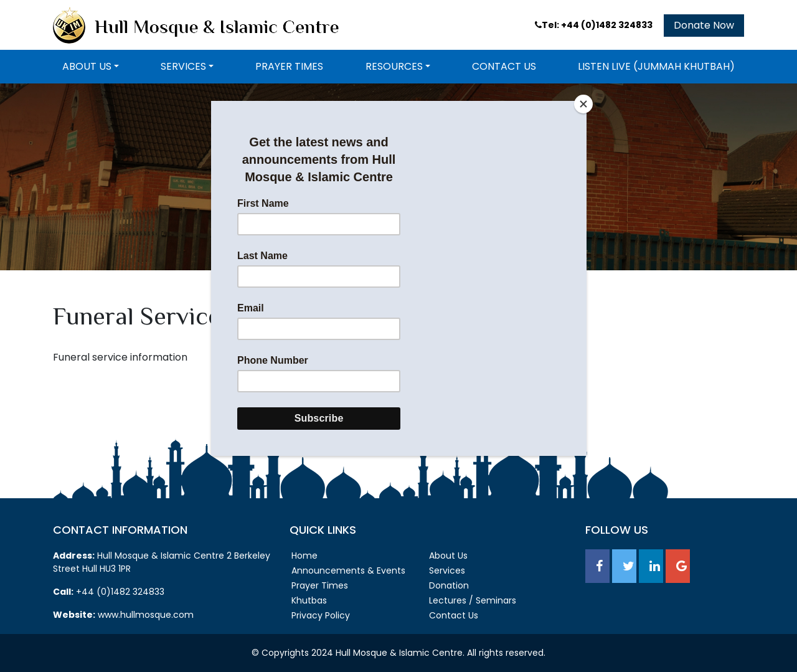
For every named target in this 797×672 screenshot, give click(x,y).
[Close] (583, 104)
